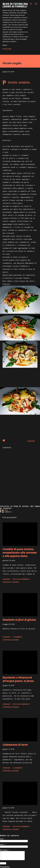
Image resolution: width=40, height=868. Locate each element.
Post (5, 510)
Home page (7, 49)
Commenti (7, 512)
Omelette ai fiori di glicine (19, 620)
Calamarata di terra (15, 745)
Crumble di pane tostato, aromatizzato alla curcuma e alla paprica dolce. (20, 553)
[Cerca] (31, 4)
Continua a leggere (11, 582)
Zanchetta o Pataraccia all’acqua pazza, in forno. (18, 679)
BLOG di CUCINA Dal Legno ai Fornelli (15, 5)
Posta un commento (21, 579)
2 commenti (17, 637)
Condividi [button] (31, 441)
